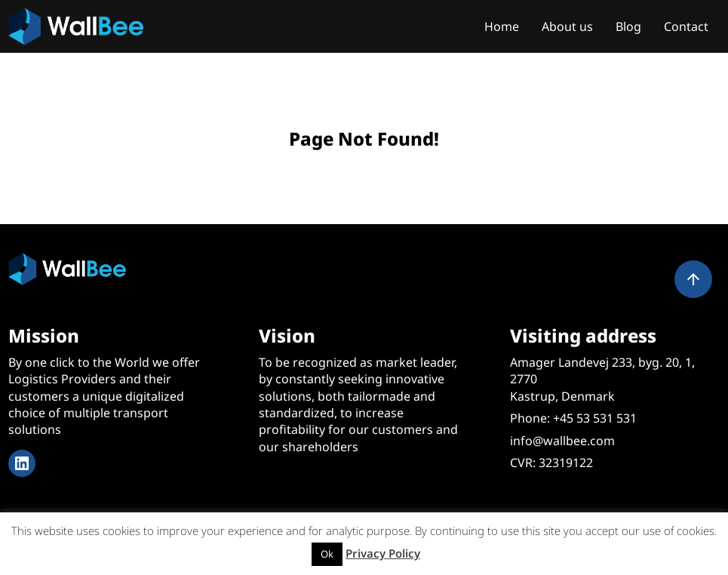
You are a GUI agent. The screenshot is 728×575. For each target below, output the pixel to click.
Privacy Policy (383, 553)
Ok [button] (327, 554)
